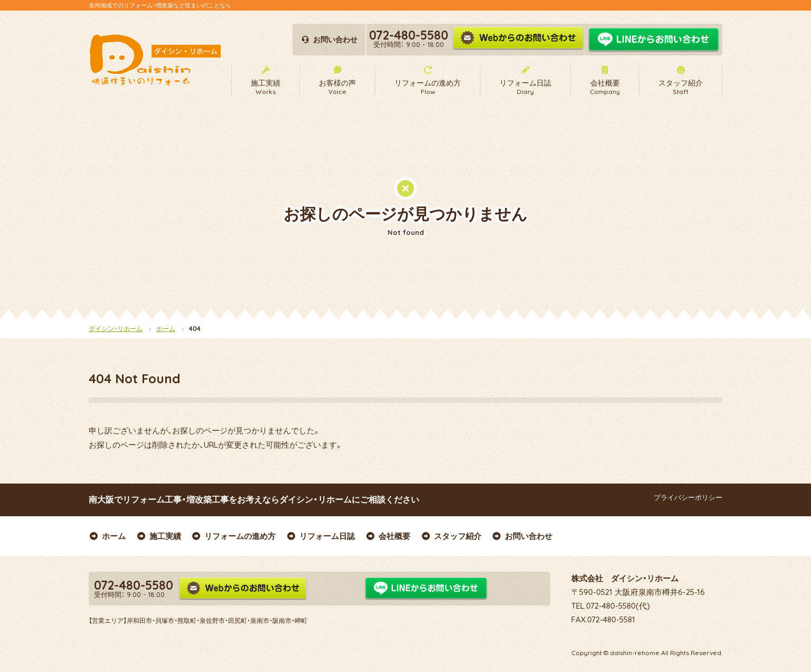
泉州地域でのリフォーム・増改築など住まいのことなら (160, 5)
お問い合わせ (522, 536)
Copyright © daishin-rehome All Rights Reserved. (647, 653)
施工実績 (159, 536)
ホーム (166, 329)
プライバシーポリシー (680, 498)
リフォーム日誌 (320, 536)
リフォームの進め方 (234, 536)
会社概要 (388, 536)
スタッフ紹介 (451, 536)
